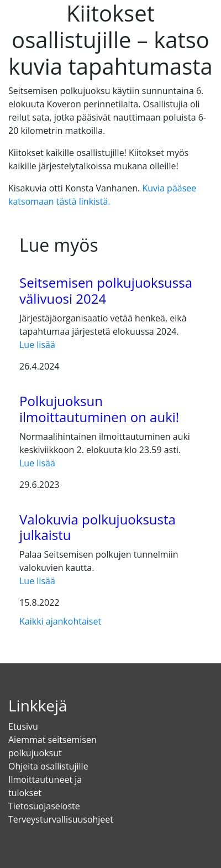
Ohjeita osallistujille (48, 766)
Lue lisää (37, 345)
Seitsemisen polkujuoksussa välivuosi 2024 (106, 290)
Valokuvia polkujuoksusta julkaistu (98, 527)
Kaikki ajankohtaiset (60, 621)
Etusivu (23, 726)
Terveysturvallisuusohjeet (61, 819)
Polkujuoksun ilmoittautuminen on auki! (99, 409)
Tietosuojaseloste (44, 806)
